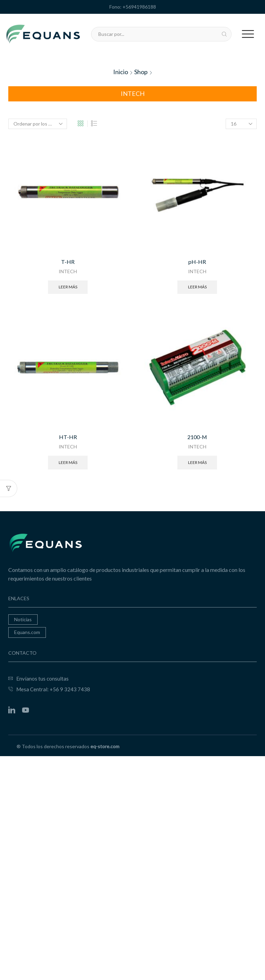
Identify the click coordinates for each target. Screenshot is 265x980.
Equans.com (27, 632)
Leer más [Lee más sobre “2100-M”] (197, 462)
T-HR (68, 262)
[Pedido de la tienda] (38, 124)
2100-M (197, 437)
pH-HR (197, 262)
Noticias (23, 619)
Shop (141, 72)
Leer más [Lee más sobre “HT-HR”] (68, 462)
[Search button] (224, 34)
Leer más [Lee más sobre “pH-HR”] (197, 286)
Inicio (121, 72)
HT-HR (68, 437)
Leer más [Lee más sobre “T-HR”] (68, 286)
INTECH (68, 271)
